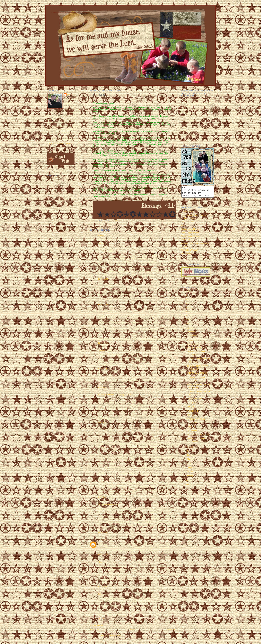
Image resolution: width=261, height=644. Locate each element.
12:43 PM (103, 368)
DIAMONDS (192, 428)
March (190, 469)
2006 (187, 487)
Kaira (100, 594)
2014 (187, 305)
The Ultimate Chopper (191, 238)
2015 (187, 302)
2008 (187, 330)
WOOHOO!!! (192, 413)
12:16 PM (103, 343)
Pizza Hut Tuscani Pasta (196, 350)
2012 (187, 314)
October (191, 342)
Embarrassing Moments (191, 231)
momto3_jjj (103, 350)
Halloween (186, 242)
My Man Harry (188, 224)
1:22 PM (102, 387)
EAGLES (190, 409)
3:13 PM (102, 423)
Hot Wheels (186, 256)
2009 (187, 326)
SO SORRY (191, 405)
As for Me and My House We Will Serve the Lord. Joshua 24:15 (71, 12)
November (192, 338)
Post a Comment (97, 625)
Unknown (102, 540)
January (190, 478)
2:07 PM (102, 619)
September (192, 346)
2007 (187, 483)
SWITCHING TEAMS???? (198, 437)
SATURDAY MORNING (197, 375)
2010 (187, 322)
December (191, 334)
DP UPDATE (192, 432)
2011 (187, 318)
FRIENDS (191, 417)
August (190, 449)
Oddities (185, 227)
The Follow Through (190, 252)
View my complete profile (61, 143)
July (189, 453)
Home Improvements (190, 235)
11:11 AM (103, 555)
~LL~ (100, 562)
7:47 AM (102, 244)
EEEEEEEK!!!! (188, 214)
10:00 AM (103, 279)
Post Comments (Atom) (111, 635)
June (189, 457)
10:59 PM (103, 532)
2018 (187, 293)
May (189, 461)
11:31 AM (103, 304)
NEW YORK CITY (195, 401)
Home (133, 630)
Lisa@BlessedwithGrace (108, 504)
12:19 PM (103, 586)
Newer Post (95, 630)
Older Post (170, 630)
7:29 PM (102, 497)
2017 (187, 297)
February (191, 473)
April (189, 465)
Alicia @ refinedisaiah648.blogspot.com (115, 395)
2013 (187, 310)
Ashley (101, 235)
